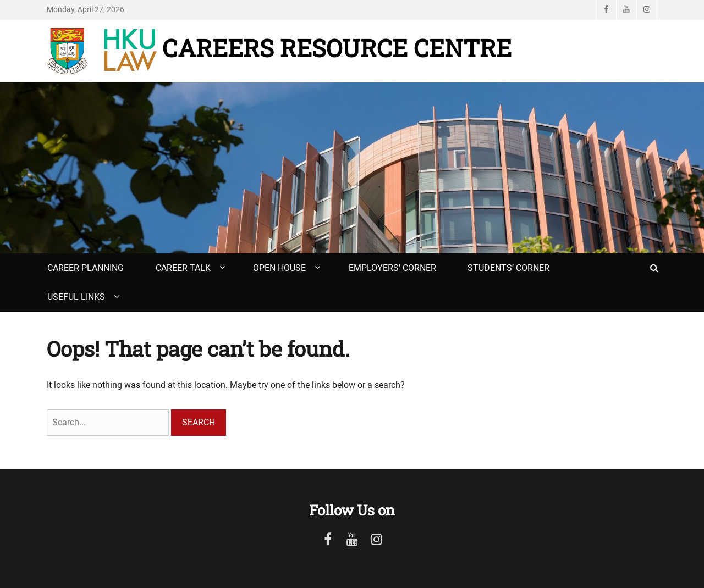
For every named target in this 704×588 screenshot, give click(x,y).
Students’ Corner (508, 268)
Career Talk (183, 268)
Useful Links (76, 297)
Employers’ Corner (392, 268)
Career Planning (86, 268)
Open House (279, 268)
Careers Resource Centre (337, 48)
